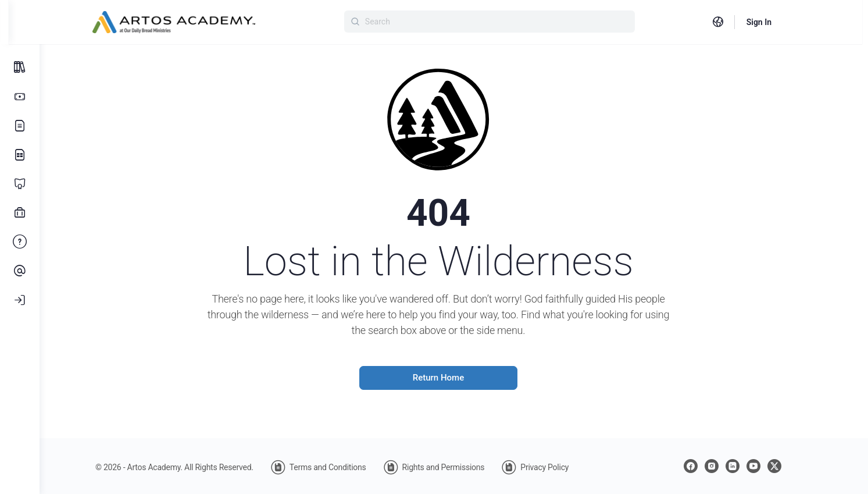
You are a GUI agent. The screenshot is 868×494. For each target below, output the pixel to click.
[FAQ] (20, 242)
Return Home (453, 378)
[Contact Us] (20, 271)
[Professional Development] (20, 213)
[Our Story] (20, 126)
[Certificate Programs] (20, 184)
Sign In (777, 22)
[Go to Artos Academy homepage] (192, 21)
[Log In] (20, 300)
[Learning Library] (20, 155)
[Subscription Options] (20, 97)
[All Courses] (20, 67)
